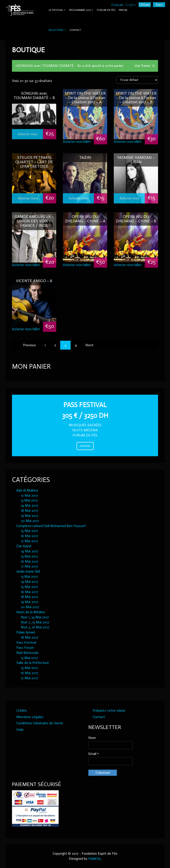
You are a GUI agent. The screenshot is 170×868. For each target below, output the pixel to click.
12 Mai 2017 (29, 495)
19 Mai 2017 (30, 516)
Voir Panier (143, 66)
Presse (123, 10)
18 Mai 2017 (30, 511)
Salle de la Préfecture (33, 663)
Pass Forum (25, 648)
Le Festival (56, 10)
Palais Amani (26, 632)
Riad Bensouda (27, 653)
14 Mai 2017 (30, 505)
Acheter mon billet (28, 136)
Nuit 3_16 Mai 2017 (35, 627)
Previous (29, 345)
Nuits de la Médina (31, 612)
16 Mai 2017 (30, 536)
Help (20, 730)
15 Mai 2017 (29, 531)
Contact (75, 30)
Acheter (85, 446)
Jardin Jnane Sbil (28, 571)
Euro (159, 5)
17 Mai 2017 (29, 541)
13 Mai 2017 (29, 500)
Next (89, 345)
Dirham (145, 5)
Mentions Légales (30, 717)
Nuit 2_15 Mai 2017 (35, 622)
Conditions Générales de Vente (40, 723)
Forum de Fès (106, 10)
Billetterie (56, 30)
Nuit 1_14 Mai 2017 (35, 617)
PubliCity (95, 859)
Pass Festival (26, 642)
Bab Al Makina (27, 490)
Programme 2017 (80, 10)
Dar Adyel (24, 546)
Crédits (22, 710)
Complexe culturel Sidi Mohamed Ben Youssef (51, 526)
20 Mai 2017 (30, 521)
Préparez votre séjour (109, 710)
